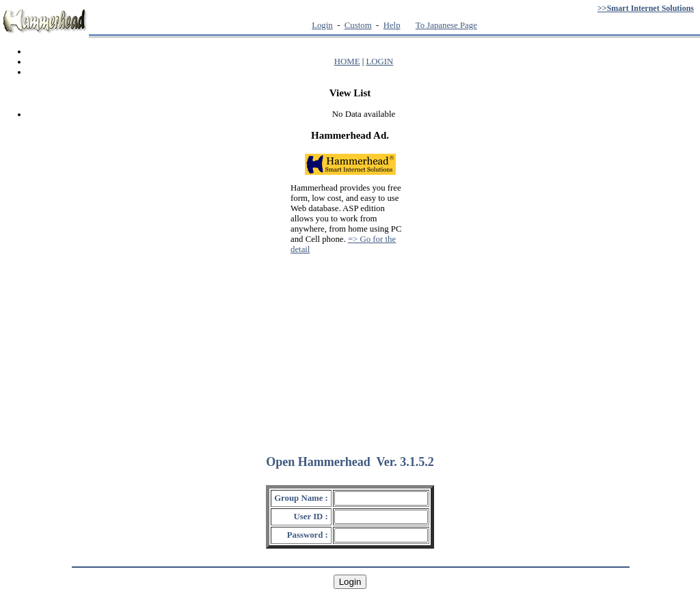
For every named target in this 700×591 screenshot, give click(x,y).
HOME (347, 61)
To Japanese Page (446, 25)
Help (392, 25)
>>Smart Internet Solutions (646, 8)
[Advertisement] (350, 348)
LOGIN (379, 61)
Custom (358, 25)
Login (322, 25)
